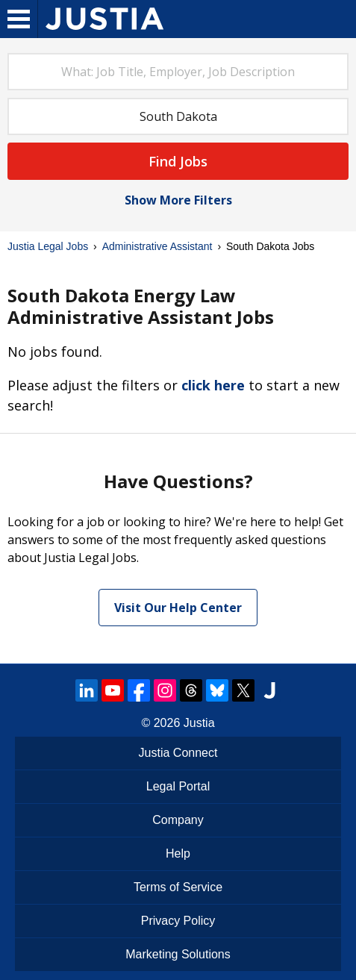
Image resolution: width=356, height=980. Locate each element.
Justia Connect (178, 753)
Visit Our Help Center (178, 608)
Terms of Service (178, 887)
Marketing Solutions (178, 954)
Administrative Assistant (157, 246)
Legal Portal (178, 786)
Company (178, 820)
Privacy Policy (178, 921)
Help (178, 853)
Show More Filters (178, 200)
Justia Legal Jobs (48, 246)
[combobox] (178, 72)
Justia (199, 723)
